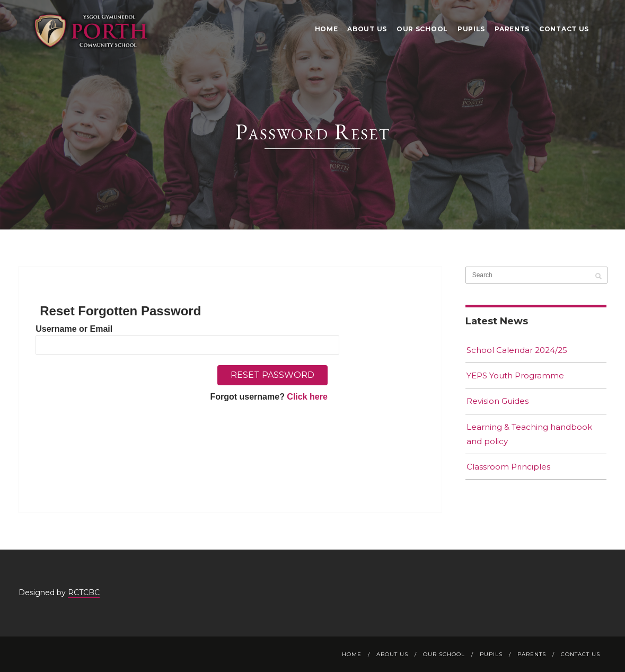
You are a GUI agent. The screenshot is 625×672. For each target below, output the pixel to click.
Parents (512, 29)
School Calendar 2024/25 (517, 350)
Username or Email (74, 329)
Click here (307, 397)
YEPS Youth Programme (515, 375)
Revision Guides (498, 401)
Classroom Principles (508, 467)
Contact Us (564, 29)
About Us (367, 29)
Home (327, 29)
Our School (422, 29)
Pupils (471, 29)
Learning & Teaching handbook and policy (529, 434)
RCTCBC (84, 593)
